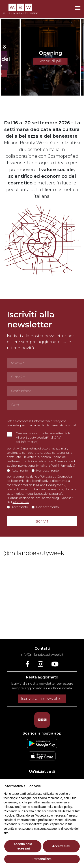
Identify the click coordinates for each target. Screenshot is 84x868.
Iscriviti (42, 522)
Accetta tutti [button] (61, 846)
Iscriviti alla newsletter (42, 699)
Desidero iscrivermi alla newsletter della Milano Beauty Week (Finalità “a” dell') (43, 439)
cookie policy (63, 807)
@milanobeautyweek (34, 554)
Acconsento (20, 472)
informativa (29, 443)
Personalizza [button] (42, 859)
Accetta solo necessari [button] (23, 846)
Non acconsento (48, 472)
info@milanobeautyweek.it (42, 655)
